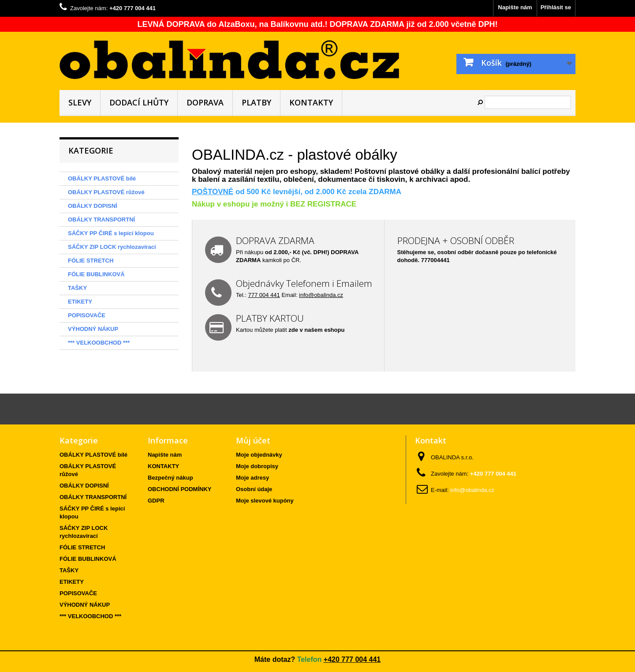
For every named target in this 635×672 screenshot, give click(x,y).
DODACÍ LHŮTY (139, 102)
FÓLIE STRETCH (91, 261)
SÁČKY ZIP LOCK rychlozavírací (112, 247)
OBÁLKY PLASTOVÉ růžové (106, 192)
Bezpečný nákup (170, 478)
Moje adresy (252, 478)
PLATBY (256, 102)
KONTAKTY (311, 102)
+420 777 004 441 (352, 659)
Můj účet (253, 440)
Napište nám (515, 7)
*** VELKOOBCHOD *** (99, 343)
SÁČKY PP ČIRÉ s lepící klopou (111, 233)
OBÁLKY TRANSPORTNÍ (101, 220)
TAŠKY (77, 288)
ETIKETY (80, 302)
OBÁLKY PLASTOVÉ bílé (102, 178)
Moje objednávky (259, 455)
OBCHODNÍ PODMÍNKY (179, 489)
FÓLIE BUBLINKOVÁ (96, 274)
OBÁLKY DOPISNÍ (93, 206)
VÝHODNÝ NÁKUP (93, 329)
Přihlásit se (556, 7)
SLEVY (80, 102)
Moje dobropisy (257, 466)
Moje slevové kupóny (265, 501)
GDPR (156, 501)
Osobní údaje (254, 489)
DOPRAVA (205, 102)
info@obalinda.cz (321, 295)
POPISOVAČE (87, 315)
